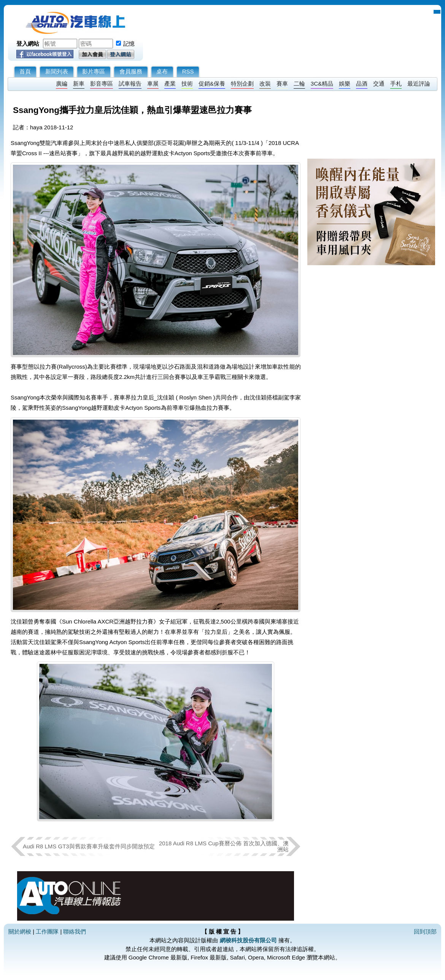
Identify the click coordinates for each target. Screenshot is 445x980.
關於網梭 (20, 931)
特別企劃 (242, 84)
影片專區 (94, 71)
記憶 (129, 44)
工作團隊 (47, 931)
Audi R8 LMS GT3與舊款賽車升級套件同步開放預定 (89, 846)
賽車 (282, 84)
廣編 (62, 84)
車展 (153, 84)
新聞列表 (57, 71)
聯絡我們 (75, 931)
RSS (188, 71)
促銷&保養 (212, 84)
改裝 (265, 84)
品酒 (362, 84)
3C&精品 (322, 84)
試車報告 (130, 84)
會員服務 (131, 71)
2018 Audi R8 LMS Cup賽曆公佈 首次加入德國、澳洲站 (224, 846)
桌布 (162, 71)
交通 (379, 84)
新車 (79, 84)
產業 (170, 84)
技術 (187, 84)
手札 (396, 84)
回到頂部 (425, 931)
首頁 (25, 71)
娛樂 (345, 84)
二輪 (299, 84)
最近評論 (419, 84)
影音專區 (102, 84)
